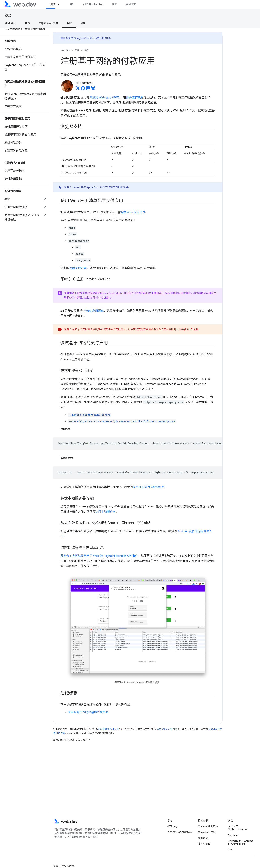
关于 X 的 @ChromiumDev (238, 828)
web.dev (65, 50)
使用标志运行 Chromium (149, 487)
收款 (86, 50)
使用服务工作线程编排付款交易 (88, 712)
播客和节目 (204, 844)
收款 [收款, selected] (69, 23)
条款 (56, 866)
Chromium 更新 (207, 832)
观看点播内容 (102, 38)
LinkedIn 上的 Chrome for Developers (241, 842)
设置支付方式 (78, 268)
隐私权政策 (68, 866)
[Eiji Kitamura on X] (78, 89)
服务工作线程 (135, 98)
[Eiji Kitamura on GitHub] (83, 89)
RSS (230, 850)
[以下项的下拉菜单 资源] (60, 4)
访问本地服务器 (105, 512)
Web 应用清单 (95, 311)
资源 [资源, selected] (53, 4)
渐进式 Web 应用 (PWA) (105, 98)
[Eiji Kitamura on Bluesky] (93, 89)
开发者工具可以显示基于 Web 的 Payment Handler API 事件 (99, 556)
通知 (83, 23)
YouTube (233, 835)
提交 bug (173, 826)
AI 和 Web (10, 23)
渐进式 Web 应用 (48, 23)
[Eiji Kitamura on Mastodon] (88, 89)
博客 (114, 4)
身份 (27, 23)
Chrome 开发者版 (208, 826)
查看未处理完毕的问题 (180, 832)
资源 (8, 16)
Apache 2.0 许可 (166, 729)
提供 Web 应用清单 (133, 212)
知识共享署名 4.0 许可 (110, 729)
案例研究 (131, 4)
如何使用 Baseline (93, 4)
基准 (72, 4)
